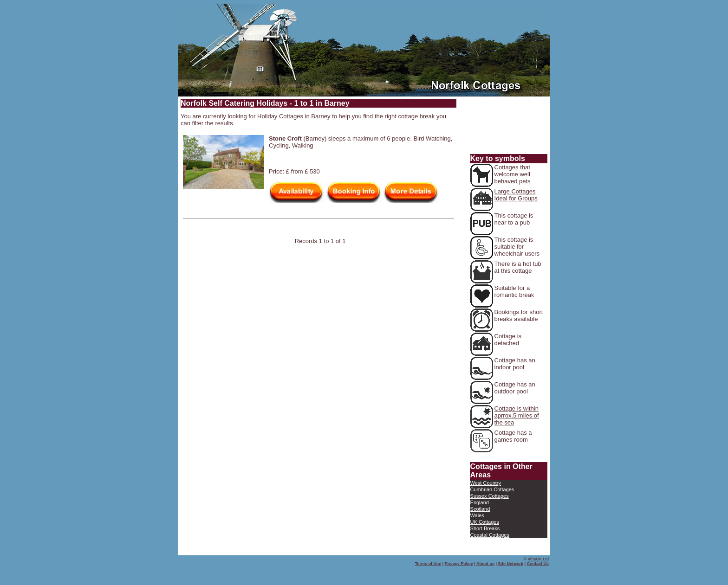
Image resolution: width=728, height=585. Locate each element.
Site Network (510, 564)
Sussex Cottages (490, 496)
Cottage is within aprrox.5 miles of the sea (517, 415)
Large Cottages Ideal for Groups (516, 195)
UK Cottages (485, 522)
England (480, 502)
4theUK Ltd (538, 559)
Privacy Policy (459, 564)
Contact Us (538, 564)
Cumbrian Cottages (492, 489)
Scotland (480, 509)
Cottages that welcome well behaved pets (513, 174)
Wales (477, 515)
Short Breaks (485, 528)
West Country (486, 483)
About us (485, 564)
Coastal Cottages (490, 535)
